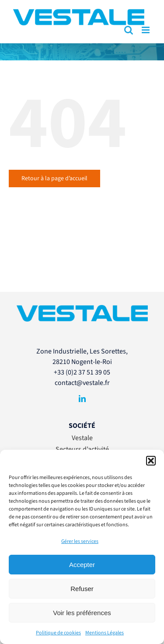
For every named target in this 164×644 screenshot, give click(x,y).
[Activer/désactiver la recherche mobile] (129, 30)
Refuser (82, 589)
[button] (151, 461)
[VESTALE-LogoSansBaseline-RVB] (82, 308)
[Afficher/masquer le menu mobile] (146, 30)
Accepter (82, 565)
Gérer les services (80, 541)
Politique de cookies (58, 633)
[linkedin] (82, 399)
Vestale (82, 438)
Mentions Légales (105, 633)
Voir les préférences (82, 613)
